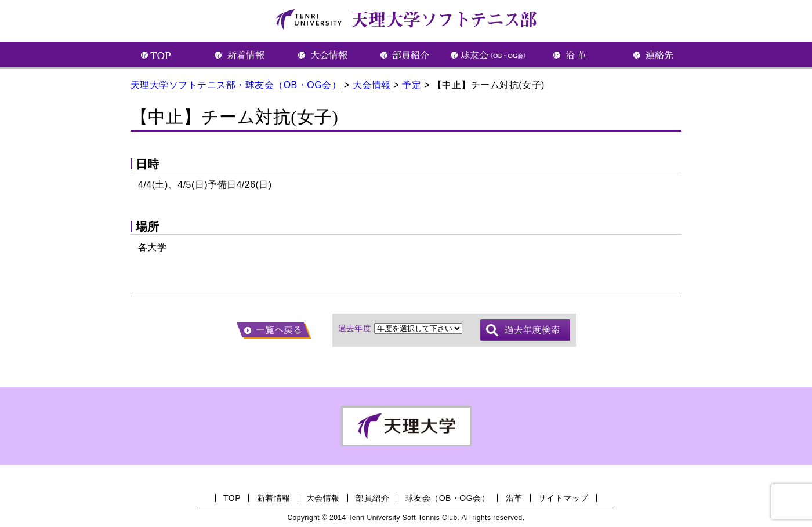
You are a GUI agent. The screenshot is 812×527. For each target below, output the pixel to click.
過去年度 (355, 328)
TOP (232, 498)
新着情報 (274, 498)
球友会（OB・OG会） (447, 498)
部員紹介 (372, 498)
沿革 (514, 498)
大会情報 (323, 498)
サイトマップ (563, 498)
